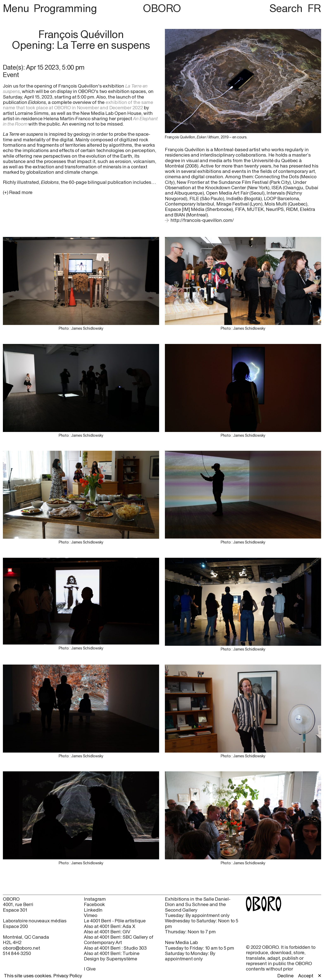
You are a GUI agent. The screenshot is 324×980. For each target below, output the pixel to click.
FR (314, 8)
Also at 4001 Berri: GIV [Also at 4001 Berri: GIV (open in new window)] (107, 932)
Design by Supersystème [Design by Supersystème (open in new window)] (111, 959)
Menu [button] (17, 8)
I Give (90, 969)
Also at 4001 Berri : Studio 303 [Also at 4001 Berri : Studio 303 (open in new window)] (115, 948)
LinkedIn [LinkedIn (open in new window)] (93, 910)
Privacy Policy (68, 976)
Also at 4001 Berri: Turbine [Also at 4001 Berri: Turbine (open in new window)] (112, 953)
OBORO (162, 8)
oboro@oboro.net (21, 948)
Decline (285, 976)
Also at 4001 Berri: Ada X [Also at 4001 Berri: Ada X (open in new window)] (109, 926)
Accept (306, 976)
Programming (65, 8)
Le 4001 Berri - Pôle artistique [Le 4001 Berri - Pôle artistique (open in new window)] (115, 921)
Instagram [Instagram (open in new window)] (95, 899)
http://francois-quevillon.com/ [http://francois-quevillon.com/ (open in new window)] (202, 220)
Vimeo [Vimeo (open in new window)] (91, 915)
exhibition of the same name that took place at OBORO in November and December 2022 (78, 105)
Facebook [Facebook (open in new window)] (94, 904)
